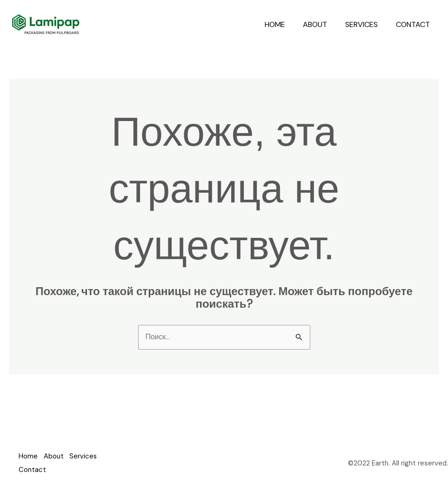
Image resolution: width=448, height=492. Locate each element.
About (323, 24)
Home (286, 24)
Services (366, 24)
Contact (414, 24)
